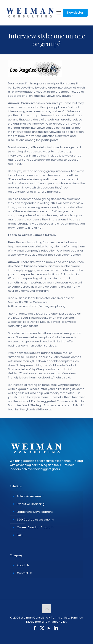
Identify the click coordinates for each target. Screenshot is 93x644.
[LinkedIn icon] (56, 629)
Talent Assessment (30, 496)
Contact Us (25, 573)
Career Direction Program (35, 527)
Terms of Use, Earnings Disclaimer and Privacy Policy (55, 620)
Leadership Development (35, 512)
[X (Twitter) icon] (42, 629)
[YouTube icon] (49, 629)
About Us (23, 565)
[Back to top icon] (46, 609)
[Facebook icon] (35, 629)
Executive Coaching (31, 504)
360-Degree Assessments (35, 520)
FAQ (20, 535)
